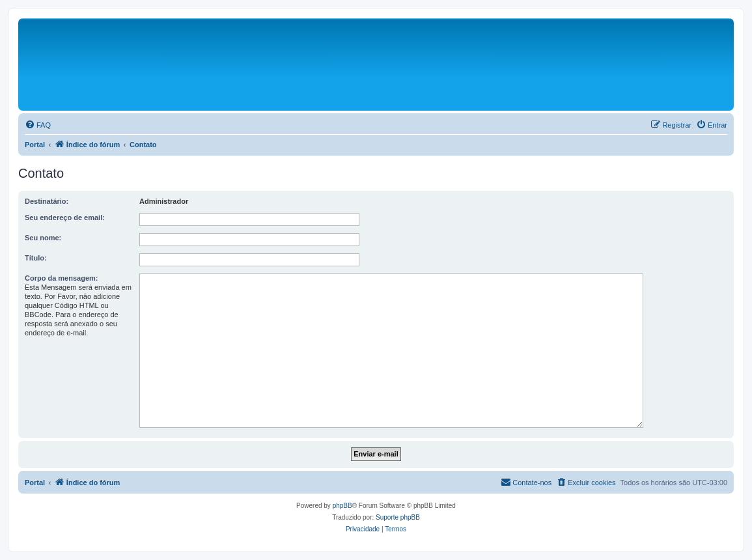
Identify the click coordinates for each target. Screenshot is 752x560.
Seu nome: (43, 238)
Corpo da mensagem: (61, 278)
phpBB (342, 506)
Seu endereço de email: (65, 217)
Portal (35, 145)
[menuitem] (38, 125)
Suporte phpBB (398, 517)
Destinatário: (47, 201)
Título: (36, 258)
